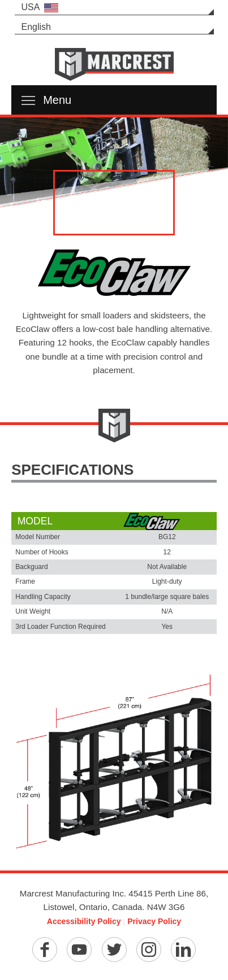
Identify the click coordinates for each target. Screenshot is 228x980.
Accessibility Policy (84, 921)
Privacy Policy (154, 921)
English (36, 27)
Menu (46, 100)
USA (40, 7)
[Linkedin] (183, 950)
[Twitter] (114, 950)
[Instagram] (149, 950)
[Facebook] (45, 950)
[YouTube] (79, 950)
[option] (114, 164)
